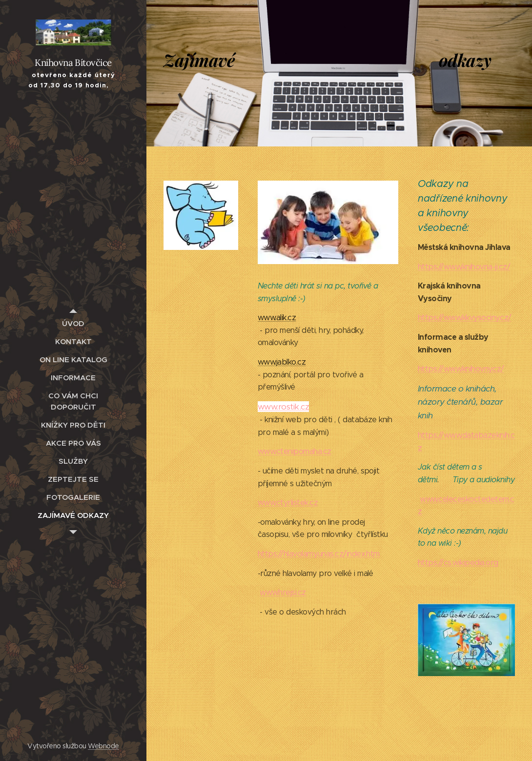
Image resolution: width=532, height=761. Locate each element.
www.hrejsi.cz (283, 592)
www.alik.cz (277, 318)
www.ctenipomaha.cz (295, 451)
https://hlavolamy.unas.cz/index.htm (319, 554)
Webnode (103, 746)
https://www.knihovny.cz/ (461, 369)
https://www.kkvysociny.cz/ (465, 318)
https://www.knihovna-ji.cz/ (464, 267)
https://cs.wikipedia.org (458, 563)
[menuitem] (73, 323)
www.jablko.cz (282, 362)
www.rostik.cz (283, 407)
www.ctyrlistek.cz (288, 503)
